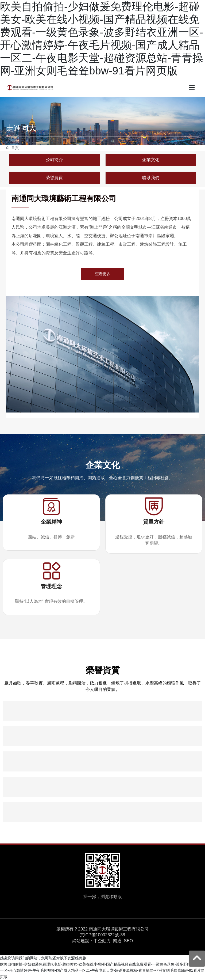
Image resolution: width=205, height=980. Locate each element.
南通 (117, 941)
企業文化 (151, 160)
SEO (128, 941)
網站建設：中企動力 (91, 941)
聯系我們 (151, 178)
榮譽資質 (54, 178)
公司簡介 (54, 160)
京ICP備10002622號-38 (102, 935)
